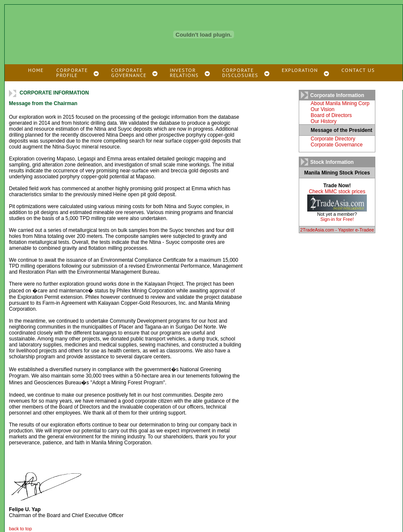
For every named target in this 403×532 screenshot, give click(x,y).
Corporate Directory (333, 139)
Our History (324, 121)
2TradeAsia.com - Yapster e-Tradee (337, 230)
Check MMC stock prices (337, 192)
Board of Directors (331, 115)
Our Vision (323, 109)
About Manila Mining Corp (340, 103)
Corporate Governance (337, 145)
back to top (20, 529)
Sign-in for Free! (337, 219)
